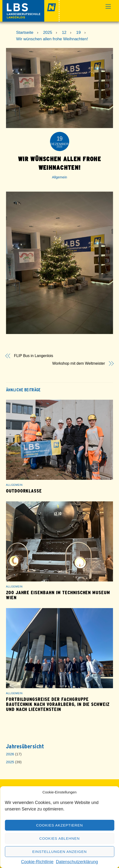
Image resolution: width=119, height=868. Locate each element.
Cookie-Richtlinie (37, 862)
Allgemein (59, 177)
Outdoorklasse (24, 491)
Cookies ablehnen (59, 838)
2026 (10, 754)
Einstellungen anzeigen (59, 852)
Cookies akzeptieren (59, 825)
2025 (10, 762)
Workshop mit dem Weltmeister (78, 364)
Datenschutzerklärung (77, 862)
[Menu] (108, 7)
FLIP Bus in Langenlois (34, 356)
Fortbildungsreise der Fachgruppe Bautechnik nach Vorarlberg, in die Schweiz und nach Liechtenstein (58, 704)
